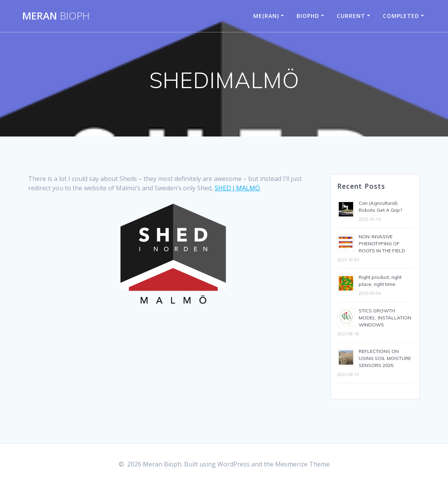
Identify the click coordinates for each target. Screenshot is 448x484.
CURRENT (351, 16)
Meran (56, 16)
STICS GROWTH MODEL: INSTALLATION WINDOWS (385, 318)
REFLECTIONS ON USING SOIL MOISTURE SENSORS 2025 (385, 358)
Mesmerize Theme (302, 464)
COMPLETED (401, 16)
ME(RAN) (266, 16)
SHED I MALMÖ (237, 188)
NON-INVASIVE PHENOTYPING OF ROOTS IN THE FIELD (382, 244)
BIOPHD (308, 16)
